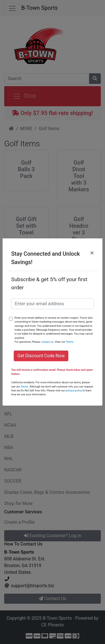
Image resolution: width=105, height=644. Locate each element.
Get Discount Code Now (41, 356)
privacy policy (74, 390)
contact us (47, 342)
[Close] (92, 253)
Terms (70, 342)
